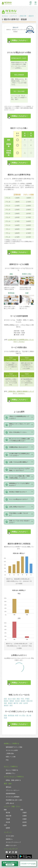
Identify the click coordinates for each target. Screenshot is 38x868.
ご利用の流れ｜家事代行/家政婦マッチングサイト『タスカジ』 (21, 392)
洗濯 (5, 718)
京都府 (24, 819)
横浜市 (31, 16)
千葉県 (8, 819)
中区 (22, 699)
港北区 (17, 701)
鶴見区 (6, 701)
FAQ (7, 760)
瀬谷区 (6, 705)
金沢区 (26, 703)
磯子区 (16, 703)
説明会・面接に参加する (13, 780)
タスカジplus (10, 836)
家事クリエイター (11, 845)
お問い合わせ (10, 803)
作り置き (22, 716)
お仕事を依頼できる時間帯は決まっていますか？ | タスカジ (21, 341)
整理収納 (11, 716)
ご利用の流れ (10, 753)
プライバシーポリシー (13, 790)
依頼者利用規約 (11, 793)
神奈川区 (30, 701)
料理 (17, 716)
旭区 (5, 703)
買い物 (29, 716)
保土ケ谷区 (12, 699)
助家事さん (9, 839)
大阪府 (24, 812)
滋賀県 (24, 825)
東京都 (8, 812)
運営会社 (9, 787)
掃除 (5, 716)
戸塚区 (27, 699)
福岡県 (8, 828)
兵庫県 (24, 816)
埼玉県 (8, 822)
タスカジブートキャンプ (13, 842)
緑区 (5, 699)
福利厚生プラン (11, 773)
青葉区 (10, 703)
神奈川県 (23, 16)
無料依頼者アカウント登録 (14, 747)
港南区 (23, 701)
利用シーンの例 (11, 757)
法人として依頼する (12, 770)
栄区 (21, 703)
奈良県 (24, 822)
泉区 (11, 705)
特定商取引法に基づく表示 (14, 800)
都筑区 (12, 701)
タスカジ (5, 16)
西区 (18, 699)
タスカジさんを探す (12, 750)
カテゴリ (14, 16)
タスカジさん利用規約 (13, 797)
